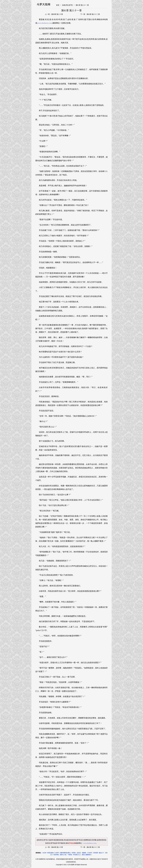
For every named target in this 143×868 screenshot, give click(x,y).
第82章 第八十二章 (93, 14)
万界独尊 (95, 853)
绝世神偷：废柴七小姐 (60, 855)
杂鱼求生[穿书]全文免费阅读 (80, 840)
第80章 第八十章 (57, 14)
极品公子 (101, 853)
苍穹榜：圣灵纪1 (76, 853)
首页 (58, 5)
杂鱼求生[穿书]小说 (44, 840)
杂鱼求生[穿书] (67, 5)
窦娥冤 (84, 853)
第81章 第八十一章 (82, 5)
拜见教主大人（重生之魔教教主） (83, 855)
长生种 (44, 853)
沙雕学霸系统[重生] (65, 853)
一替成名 (70, 855)
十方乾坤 (89, 853)
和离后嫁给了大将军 (53, 853)
